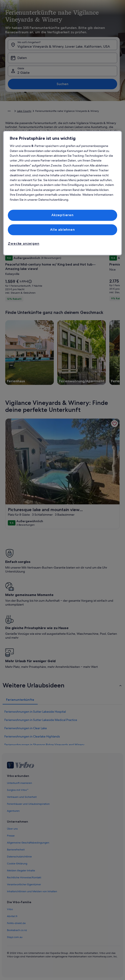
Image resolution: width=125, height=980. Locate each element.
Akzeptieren (62, 215)
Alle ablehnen (62, 230)
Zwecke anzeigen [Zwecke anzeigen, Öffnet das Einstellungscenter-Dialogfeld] (24, 244)
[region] (62, 193)
